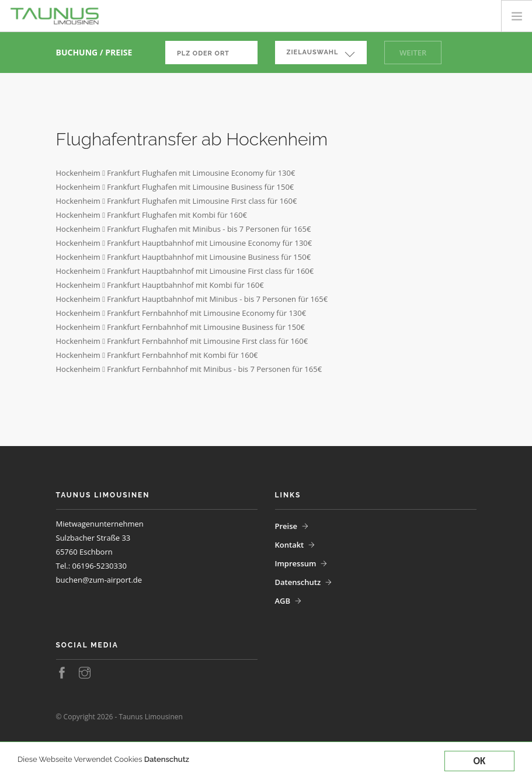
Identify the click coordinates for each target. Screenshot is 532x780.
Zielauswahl (313, 52)
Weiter (413, 53)
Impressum (296, 563)
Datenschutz (167, 760)
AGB (283, 601)
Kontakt (290, 545)
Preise (286, 526)
